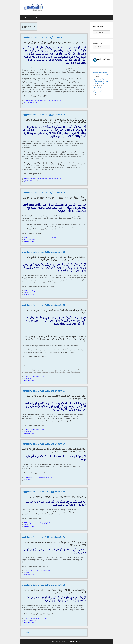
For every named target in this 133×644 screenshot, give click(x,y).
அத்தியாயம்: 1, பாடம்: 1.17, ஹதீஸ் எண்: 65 (44, 492)
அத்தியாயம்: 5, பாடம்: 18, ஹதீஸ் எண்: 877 (44, 37)
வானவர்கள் (41, 180)
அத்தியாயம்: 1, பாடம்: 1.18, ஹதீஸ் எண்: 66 (44, 444)
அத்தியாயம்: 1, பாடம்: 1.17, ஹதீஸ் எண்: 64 (44, 537)
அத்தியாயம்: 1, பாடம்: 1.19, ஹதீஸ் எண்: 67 (44, 391)
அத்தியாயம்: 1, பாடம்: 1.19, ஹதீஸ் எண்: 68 (44, 305)
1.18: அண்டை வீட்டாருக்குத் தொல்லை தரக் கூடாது (38, 477)
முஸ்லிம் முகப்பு (26, 18)
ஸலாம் (26, 620)
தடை (26, 240)
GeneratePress (77, 641)
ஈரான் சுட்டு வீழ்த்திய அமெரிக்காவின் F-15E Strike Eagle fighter (101, 81)
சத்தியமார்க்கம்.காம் (40, 18)
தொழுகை (27, 102)
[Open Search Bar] (111, 18)
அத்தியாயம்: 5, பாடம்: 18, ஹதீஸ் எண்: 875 (44, 115)
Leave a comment (29, 104)
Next (29, 633)
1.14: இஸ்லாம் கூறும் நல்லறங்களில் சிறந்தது (36, 618)
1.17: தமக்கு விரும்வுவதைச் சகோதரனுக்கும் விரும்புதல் (39, 523)
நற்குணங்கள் (34, 102)
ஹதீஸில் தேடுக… (99, 44)
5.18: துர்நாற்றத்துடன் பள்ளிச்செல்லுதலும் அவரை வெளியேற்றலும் (42, 100)
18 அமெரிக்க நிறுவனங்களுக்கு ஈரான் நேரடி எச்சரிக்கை (101, 90)
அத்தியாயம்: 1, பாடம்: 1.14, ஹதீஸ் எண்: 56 (44, 585)
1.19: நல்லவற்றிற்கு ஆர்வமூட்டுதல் (34, 291)
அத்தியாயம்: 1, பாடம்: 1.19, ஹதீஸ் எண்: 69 (44, 252)
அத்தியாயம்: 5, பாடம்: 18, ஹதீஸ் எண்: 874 (44, 192)
